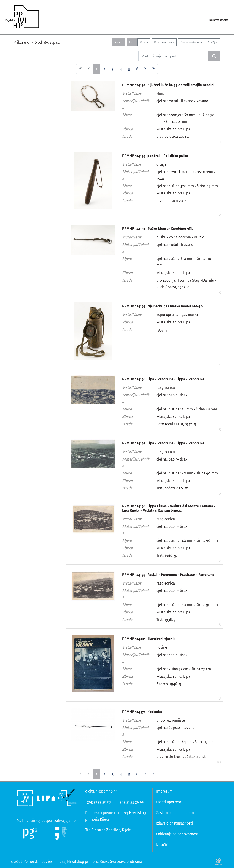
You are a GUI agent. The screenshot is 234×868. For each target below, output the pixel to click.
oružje (161, 164)
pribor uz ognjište (171, 720)
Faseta (119, 42)
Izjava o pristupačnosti (174, 823)
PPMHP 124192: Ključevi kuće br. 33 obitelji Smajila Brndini (168, 85)
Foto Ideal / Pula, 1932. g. (177, 424)
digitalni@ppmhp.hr (101, 791)
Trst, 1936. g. (166, 619)
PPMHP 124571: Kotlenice (142, 712)
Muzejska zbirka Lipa (173, 129)
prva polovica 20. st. (173, 136)
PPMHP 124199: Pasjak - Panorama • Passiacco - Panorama (168, 575)
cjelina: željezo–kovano (175, 727)
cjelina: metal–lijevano (175, 244)
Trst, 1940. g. (167, 555)
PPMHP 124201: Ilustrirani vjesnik (149, 639)
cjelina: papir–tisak (172, 395)
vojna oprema (180, 237)
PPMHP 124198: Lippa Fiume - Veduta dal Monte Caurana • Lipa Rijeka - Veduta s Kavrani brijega (169, 508)
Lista (132, 42)
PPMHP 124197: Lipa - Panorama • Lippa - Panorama (163, 443)
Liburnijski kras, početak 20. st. (181, 756)
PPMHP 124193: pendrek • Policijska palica (155, 156)
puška (161, 237)
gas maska (190, 314)
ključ (160, 93)
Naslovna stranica (219, 20)
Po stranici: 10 (163, 42)
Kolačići (162, 845)
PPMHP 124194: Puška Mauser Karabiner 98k (157, 228)
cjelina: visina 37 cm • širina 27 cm (184, 669)
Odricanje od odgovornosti (178, 834)
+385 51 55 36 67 (98, 802)
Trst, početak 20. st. (173, 488)
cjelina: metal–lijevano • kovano (182, 101)
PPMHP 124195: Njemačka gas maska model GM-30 (162, 306)
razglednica (166, 387)
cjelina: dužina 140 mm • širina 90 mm (187, 473)
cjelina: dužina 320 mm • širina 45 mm (187, 186)
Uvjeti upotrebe (169, 802)
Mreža (144, 42)
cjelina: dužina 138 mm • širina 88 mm (187, 409)
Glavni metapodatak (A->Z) (198, 42)
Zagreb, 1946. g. (169, 684)
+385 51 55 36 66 (131, 802)
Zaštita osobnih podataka (177, 813)
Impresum (164, 791)
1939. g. (162, 329)
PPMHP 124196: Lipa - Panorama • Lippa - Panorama (163, 379)
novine (162, 647)
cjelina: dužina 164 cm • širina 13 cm (185, 742)
